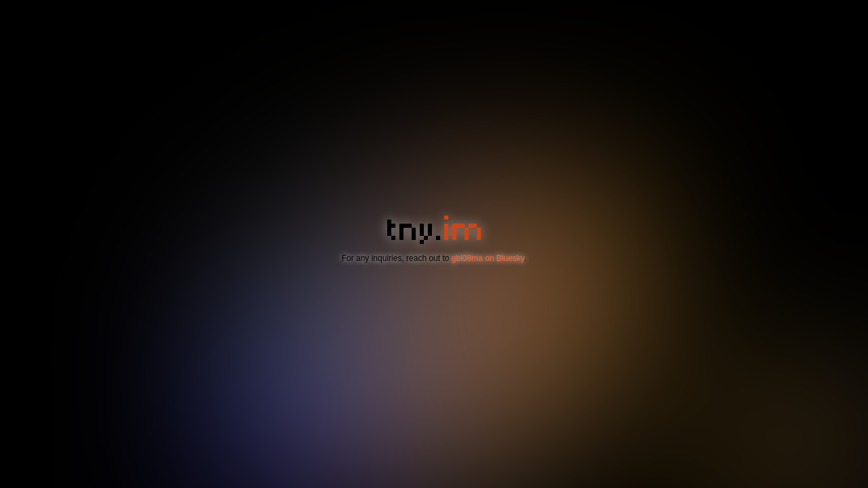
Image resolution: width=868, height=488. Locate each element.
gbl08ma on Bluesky (488, 258)
